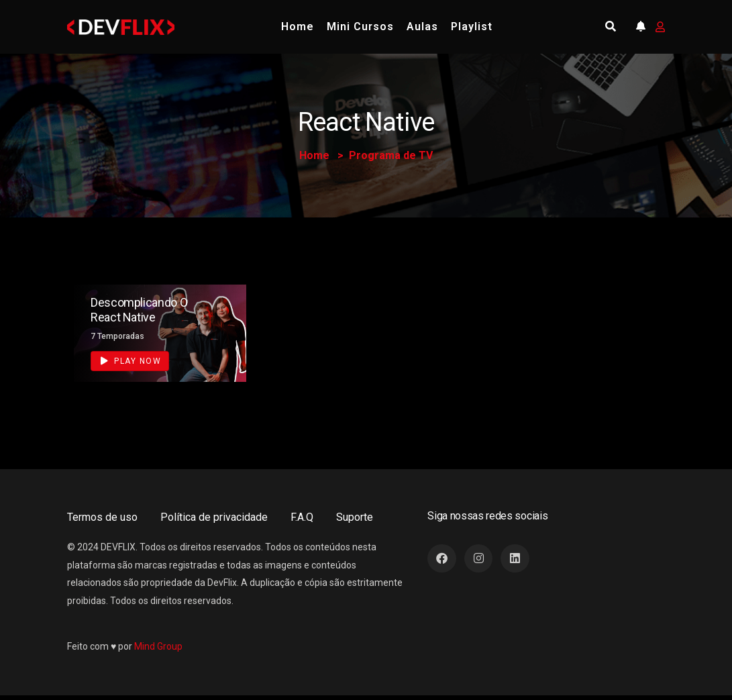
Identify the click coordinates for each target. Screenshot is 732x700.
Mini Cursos (360, 27)
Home (298, 27)
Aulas (422, 27)
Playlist (472, 27)
